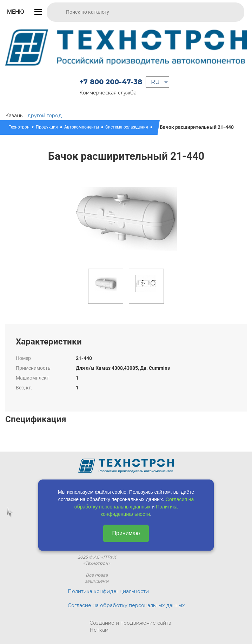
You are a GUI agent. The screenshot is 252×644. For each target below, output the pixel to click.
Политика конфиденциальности (108, 591)
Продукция (47, 127)
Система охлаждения (127, 127)
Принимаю (126, 533)
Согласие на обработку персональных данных (126, 605)
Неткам (99, 630)
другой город (45, 116)
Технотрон (19, 127)
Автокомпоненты (82, 127)
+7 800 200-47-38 (111, 82)
